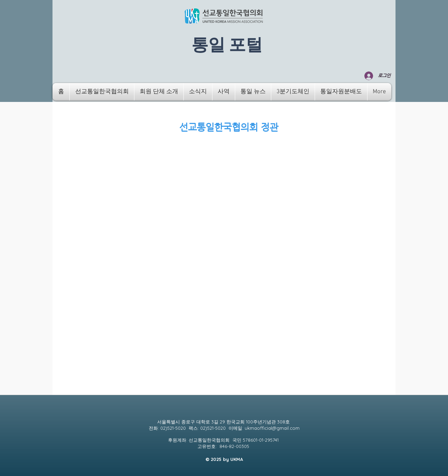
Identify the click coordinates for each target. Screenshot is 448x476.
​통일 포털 (227, 45)
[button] (102, 92)
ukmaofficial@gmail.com (272, 428)
